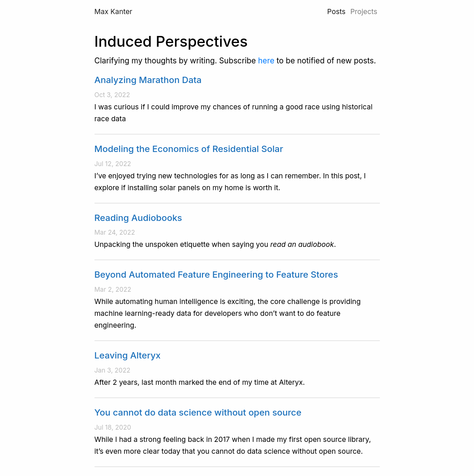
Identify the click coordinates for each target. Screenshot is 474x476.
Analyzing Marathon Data (148, 80)
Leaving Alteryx (128, 355)
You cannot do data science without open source (198, 412)
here (266, 61)
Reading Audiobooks (138, 218)
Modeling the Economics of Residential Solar (189, 149)
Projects (364, 12)
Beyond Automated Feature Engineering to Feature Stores (216, 275)
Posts (337, 12)
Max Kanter (113, 12)
